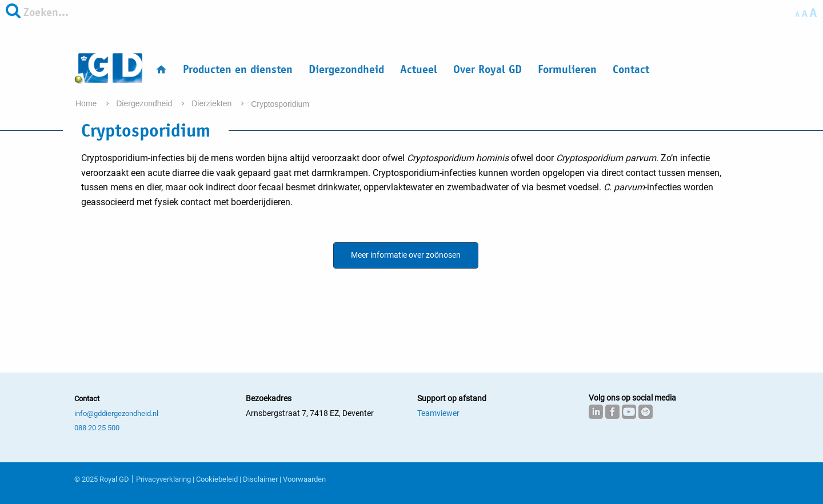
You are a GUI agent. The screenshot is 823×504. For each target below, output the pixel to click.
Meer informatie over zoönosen (406, 255)
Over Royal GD (488, 69)
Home (87, 103)
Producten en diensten (238, 69)
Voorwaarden (304, 479)
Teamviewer (438, 413)
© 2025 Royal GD (102, 479)
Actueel (419, 69)
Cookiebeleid (217, 479)
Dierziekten (213, 103)
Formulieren (567, 69)
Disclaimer (260, 479)
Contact (631, 69)
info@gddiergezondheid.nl (116, 413)
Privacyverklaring (163, 479)
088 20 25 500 (97, 428)
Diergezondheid (346, 69)
